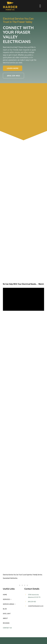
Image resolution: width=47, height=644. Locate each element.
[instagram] (27, 585)
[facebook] (20, 585)
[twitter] (22, 585)
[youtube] (25, 585)
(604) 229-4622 (32, 601)
